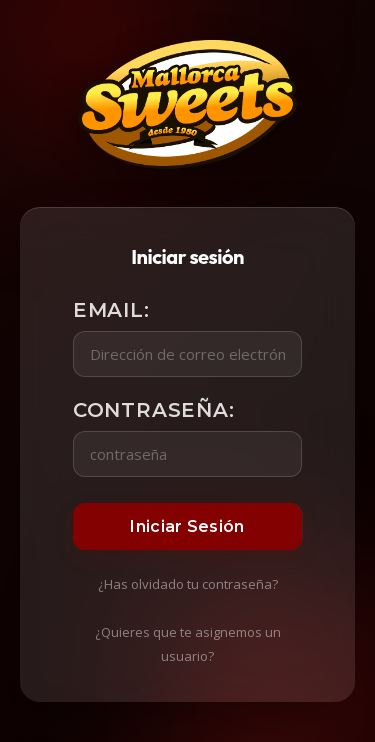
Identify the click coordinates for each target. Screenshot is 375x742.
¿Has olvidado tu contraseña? (188, 584)
